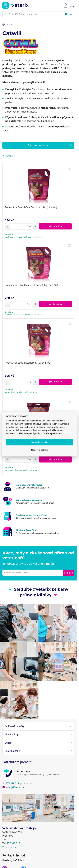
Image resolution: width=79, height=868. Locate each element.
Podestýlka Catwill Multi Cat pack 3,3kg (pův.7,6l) (31, 285)
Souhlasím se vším (40, 442)
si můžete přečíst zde (52, 433)
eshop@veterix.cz (14, 787)
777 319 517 (11, 783)
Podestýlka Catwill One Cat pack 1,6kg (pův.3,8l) (31, 207)
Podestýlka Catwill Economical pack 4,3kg (28, 363)
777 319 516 (13, 843)
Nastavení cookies (39, 450)
